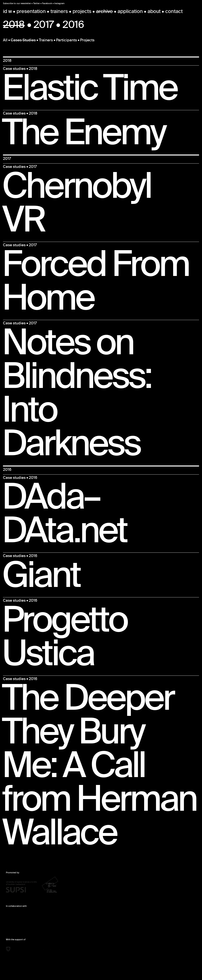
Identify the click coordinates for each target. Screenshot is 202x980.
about (154, 12)
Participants (66, 41)
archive (104, 12)
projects (82, 12)
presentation (31, 12)
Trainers (46, 41)
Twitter (36, 3)
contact (174, 12)
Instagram (59, 3)
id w (7, 12)
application (130, 12)
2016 (73, 26)
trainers (59, 12)
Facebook (47, 3)
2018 (14, 26)
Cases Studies (23, 41)
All (5, 41)
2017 (44, 26)
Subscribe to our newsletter (17, 3)
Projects (87, 41)
